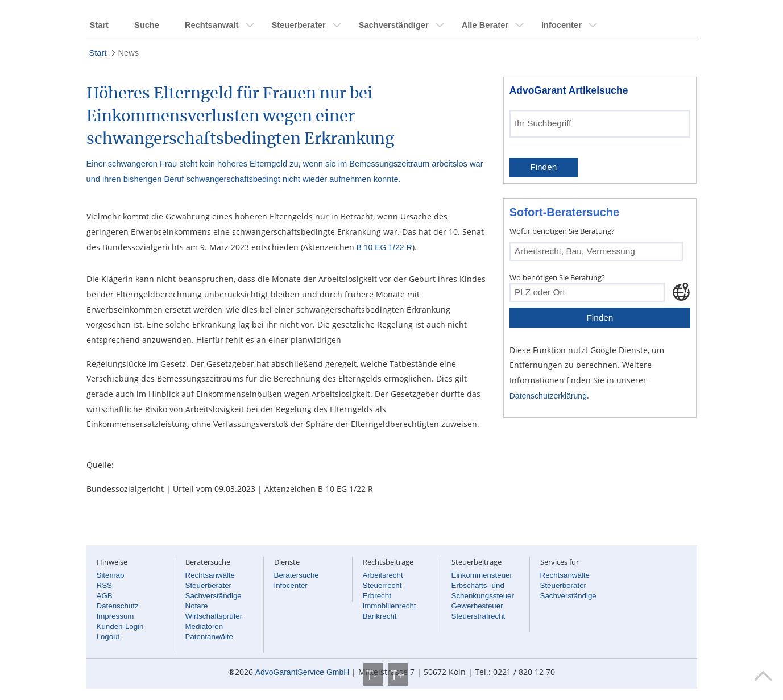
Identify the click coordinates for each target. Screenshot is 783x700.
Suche (147, 25)
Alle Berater (485, 25)
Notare (197, 606)
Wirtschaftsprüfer (214, 616)
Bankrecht (380, 616)
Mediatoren (204, 626)
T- (373, 674)
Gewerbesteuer (477, 606)
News (128, 53)
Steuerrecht (382, 585)
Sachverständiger (394, 25)
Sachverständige (214, 596)
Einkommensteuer (482, 575)
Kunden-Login (120, 626)
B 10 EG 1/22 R (384, 247)
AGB (105, 596)
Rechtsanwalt (212, 25)
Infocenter (562, 25)
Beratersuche (297, 575)
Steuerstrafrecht (478, 616)
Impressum (115, 616)
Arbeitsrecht (383, 575)
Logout (108, 637)
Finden (543, 167)
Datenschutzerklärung (548, 396)
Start (99, 25)
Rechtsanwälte (210, 575)
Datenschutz (118, 606)
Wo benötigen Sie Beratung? (557, 277)
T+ (398, 674)
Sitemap (111, 575)
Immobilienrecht (390, 606)
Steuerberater (298, 25)
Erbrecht (377, 596)
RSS (104, 585)
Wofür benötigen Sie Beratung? (562, 231)
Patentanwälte (209, 637)
